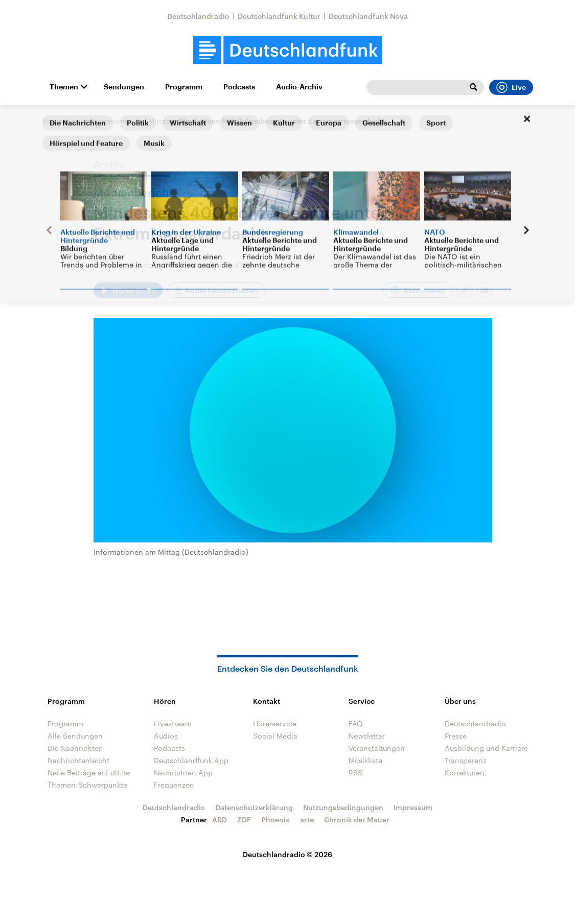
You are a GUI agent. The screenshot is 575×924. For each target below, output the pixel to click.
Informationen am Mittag (127, 121)
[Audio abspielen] (128, 290)
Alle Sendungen (75, 736)
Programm (184, 87)
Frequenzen (174, 785)
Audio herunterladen (221, 290)
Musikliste (365, 760)
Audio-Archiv (299, 87)
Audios (166, 736)
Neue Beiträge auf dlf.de (89, 773)
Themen (64, 87)
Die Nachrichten (75, 748)
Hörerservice (275, 724)
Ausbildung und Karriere (486, 748)
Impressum (413, 807)
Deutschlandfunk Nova (368, 16)
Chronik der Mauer (357, 820)
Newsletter (367, 736)
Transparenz (466, 760)
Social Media (275, 736)
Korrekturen (465, 773)
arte (307, 820)
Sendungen (124, 87)
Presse (456, 736)
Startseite (59, 121)
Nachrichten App (183, 773)
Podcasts (239, 87)
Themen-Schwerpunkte (87, 785)
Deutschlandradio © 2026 (287, 854)
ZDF (244, 820)
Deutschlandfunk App (191, 760)
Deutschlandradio (198, 16)
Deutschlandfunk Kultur (279, 16)
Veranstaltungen (377, 748)
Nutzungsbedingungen (343, 807)
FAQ (356, 724)
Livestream (173, 724)
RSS (355, 773)
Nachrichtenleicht (78, 760)
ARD (220, 820)
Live (511, 87)
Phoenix (275, 820)
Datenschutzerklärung (254, 807)
